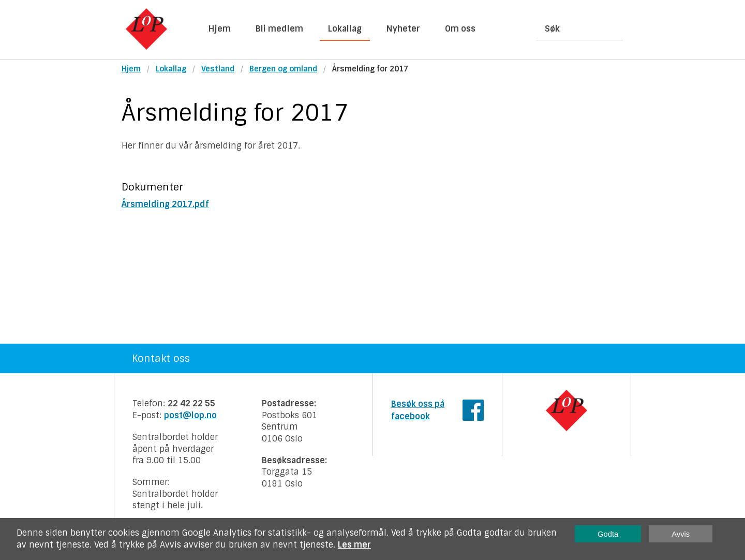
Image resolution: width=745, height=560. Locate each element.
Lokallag (345, 29)
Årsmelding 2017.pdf (165, 204)
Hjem (220, 29)
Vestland (218, 69)
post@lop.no (190, 415)
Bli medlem (279, 29)
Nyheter (403, 29)
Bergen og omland (283, 69)
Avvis (681, 534)
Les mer (354, 545)
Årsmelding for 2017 (370, 69)
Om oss (460, 29)
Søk (552, 29)
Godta (608, 534)
